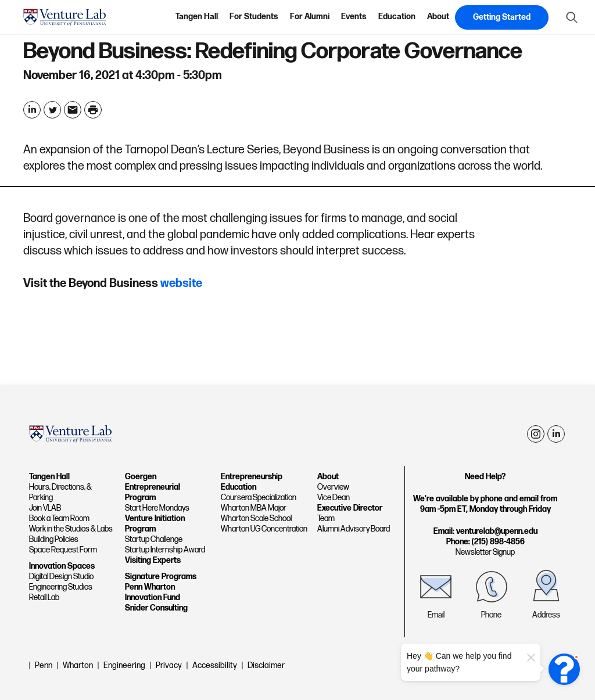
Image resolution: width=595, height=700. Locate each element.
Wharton (78, 665)
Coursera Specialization (259, 498)
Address (546, 615)
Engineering (124, 665)
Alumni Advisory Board (354, 529)
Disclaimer (266, 665)
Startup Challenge (154, 539)
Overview (333, 487)
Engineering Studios (61, 587)
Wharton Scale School (256, 518)
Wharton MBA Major (254, 508)
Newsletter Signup (485, 552)
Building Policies (54, 539)
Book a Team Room (59, 518)
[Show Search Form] (572, 17)
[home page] (64, 17)
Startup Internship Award (165, 550)
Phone (491, 615)
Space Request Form (63, 550)
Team (326, 518)
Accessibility (215, 665)
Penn (44, 665)
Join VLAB (45, 508)
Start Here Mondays (157, 508)
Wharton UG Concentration (264, 529)
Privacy (169, 665)
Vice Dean (334, 498)
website (181, 283)
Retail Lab (44, 597)
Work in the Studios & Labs (71, 529)
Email (436, 615)
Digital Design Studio (61, 577)
